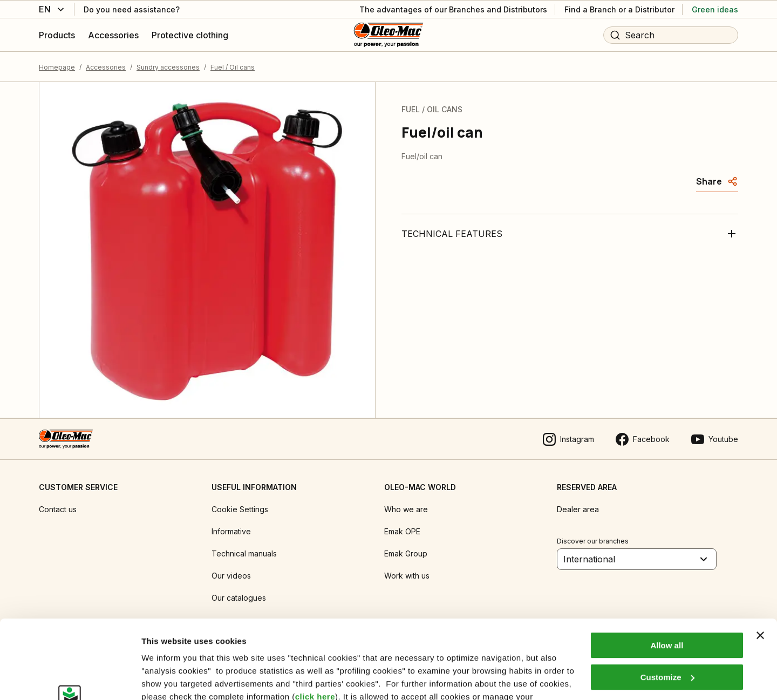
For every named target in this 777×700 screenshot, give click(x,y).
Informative (231, 531)
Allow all (667, 572)
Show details (166, 679)
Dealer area (578, 509)
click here (315, 623)
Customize (667, 603)
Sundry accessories (168, 67)
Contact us (58, 509)
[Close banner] (760, 562)
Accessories (106, 67)
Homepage (57, 67)
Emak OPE (402, 531)
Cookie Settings (240, 509)
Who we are (406, 509)
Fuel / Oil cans (233, 67)
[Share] (717, 181)
